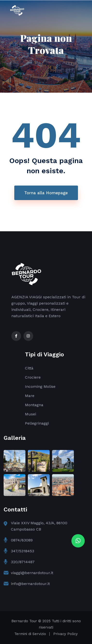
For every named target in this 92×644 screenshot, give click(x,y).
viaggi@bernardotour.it (32, 573)
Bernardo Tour (24, 621)
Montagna (34, 405)
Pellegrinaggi (37, 423)
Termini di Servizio (30, 634)
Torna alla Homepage (46, 193)
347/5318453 (23, 551)
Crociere (33, 377)
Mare (30, 396)
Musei (31, 414)
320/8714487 (23, 562)
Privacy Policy (65, 634)
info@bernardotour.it (30, 584)
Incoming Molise (40, 386)
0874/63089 (22, 540)
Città (29, 368)
